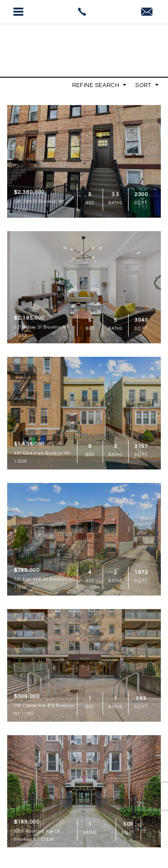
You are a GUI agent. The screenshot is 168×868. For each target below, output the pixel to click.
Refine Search (99, 85)
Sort (147, 85)
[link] (84, 12)
